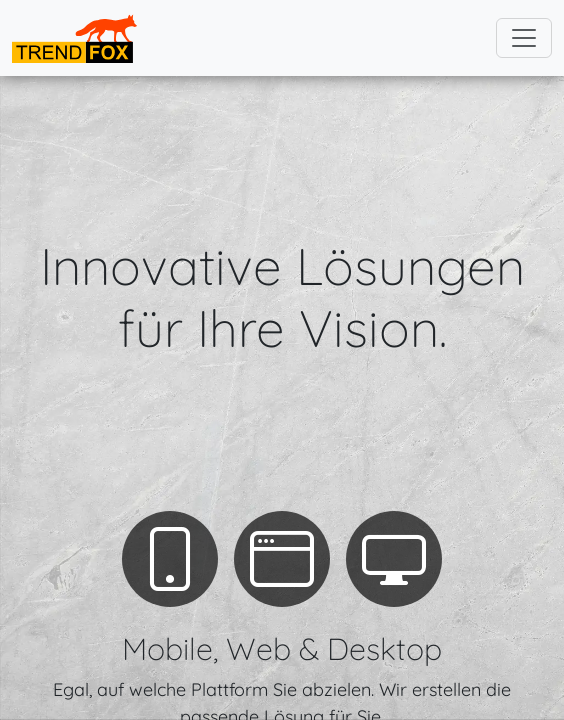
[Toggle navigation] (524, 38)
